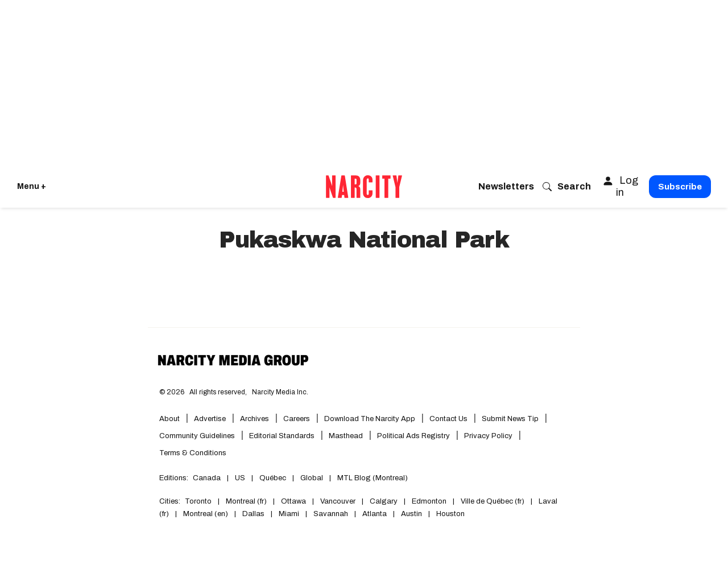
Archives (255, 419)
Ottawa (293, 501)
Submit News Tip (510, 419)
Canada (207, 478)
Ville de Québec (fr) (493, 501)
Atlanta (375, 514)
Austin (411, 514)
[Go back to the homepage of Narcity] (364, 187)
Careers (297, 419)
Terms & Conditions (193, 453)
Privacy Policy (488, 436)
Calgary (384, 501)
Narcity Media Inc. (280, 392)
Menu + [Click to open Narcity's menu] (32, 186)
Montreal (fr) (246, 501)
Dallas (253, 514)
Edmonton (429, 501)
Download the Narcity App (370, 419)
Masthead (346, 436)
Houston (450, 514)
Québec (273, 478)
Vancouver (338, 501)
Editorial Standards (282, 436)
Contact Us (448, 419)
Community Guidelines (197, 436)
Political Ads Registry (413, 436)
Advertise (210, 419)
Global (312, 478)
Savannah (331, 514)
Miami (289, 514)
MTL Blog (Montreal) (373, 478)
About (169, 419)
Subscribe (680, 187)
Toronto (198, 501)
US (240, 478)
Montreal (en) (206, 514)
